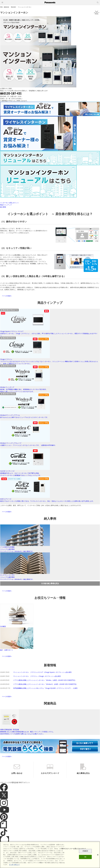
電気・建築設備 (4, 7)
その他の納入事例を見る (50, 583)
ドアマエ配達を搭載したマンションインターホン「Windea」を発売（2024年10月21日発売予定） (45, 680)
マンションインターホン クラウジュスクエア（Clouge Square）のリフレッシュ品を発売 (42, 672)
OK (85, 857)
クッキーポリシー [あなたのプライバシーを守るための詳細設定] (14, 865)
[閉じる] (98, 855)
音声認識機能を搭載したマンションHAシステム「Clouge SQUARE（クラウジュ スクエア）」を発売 (45, 688)
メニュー (97, 13)
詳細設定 (85, 851)
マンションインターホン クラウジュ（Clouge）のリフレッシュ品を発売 (37, 676)
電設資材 (13, 7)
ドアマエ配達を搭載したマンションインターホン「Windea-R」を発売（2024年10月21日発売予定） (45, 684)
